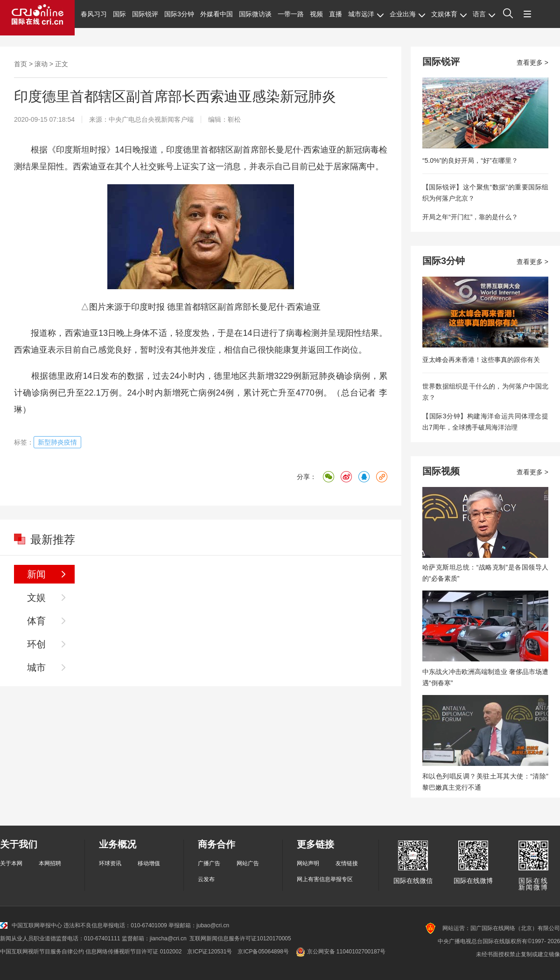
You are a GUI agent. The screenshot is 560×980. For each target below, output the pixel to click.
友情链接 (347, 863)
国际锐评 (145, 14)
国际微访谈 (255, 14)
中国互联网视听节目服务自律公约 (42, 952)
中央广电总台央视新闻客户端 (151, 119)
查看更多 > (532, 63)
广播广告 (209, 863)
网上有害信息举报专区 (325, 879)
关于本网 (11, 863)
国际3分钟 (179, 14)
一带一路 (291, 14)
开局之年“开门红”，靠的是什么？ (470, 217)
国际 (119, 14)
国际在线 (37, 18)
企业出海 (407, 14)
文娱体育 (449, 14)
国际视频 (441, 471)
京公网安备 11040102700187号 (340, 952)
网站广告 (248, 863)
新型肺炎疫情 (57, 442)
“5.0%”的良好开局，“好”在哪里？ (470, 160)
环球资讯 (110, 863)
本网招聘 (50, 863)
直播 (336, 14)
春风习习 (94, 14)
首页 (21, 64)
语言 (484, 14)
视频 (316, 14)
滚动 (41, 64)
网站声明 (308, 863)
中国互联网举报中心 (31, 925)
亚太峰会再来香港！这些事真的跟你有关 (481, 360)
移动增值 (149, 863)
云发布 (206, 879)
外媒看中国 (217, 14)
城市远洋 (366, 14)
